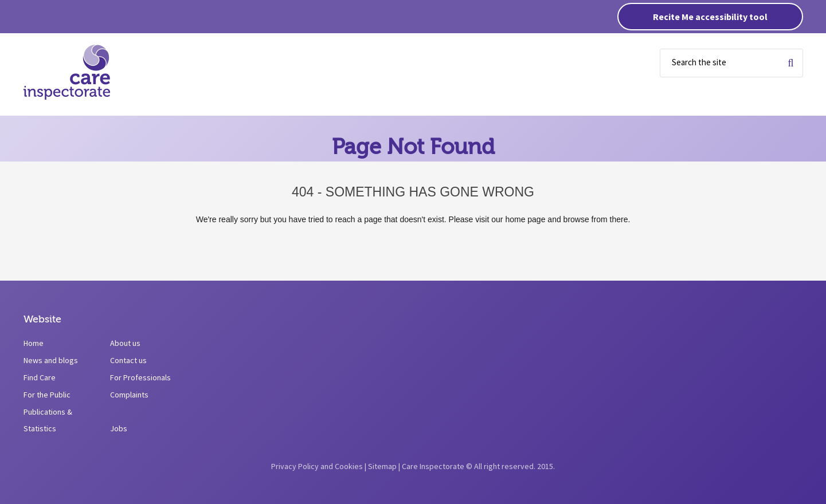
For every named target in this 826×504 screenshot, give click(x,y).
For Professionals (140, 377)
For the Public (47, 395)
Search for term (790, 63)
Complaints (129, 395)
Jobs (119, 428)
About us (125, 343)
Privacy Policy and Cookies (317, 466)
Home (34, 343)
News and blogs (51, 360)
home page (525, 219)
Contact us (128, 360)
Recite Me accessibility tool (710, 17)
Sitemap (382, 466)
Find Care (40, 377)
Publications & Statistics (48, 420)
